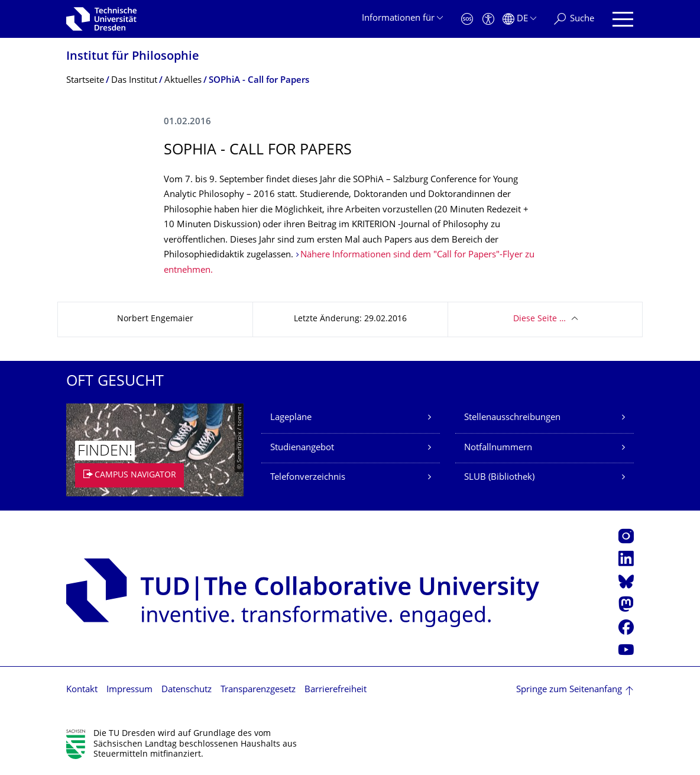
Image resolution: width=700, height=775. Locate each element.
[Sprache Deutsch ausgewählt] (519, 19)
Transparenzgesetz (258, 690)
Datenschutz (187, 690)
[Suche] (574, 19)
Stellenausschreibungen (512, 418)
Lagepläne (291, 418)
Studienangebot (302, 448)
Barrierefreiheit (336, 690)
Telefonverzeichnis (308, 478)
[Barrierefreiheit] (488, 19)
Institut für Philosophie (133, 57)
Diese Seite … (539, 319)
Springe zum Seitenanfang (569, 690)
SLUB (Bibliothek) (499, 478)
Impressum (129, 690)
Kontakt (82, 690)
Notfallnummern (498, 448)
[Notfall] (467, 19)
